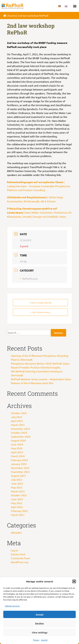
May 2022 (17, 503)
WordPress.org (20, 562)
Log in (14, 550)
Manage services (12, 606)
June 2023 (17, 483)
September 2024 (21, 436)
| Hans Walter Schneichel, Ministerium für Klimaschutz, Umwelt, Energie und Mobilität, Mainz (39, 212)
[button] (74, 581)
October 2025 (19, 413)
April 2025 (17, 421)
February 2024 (19, 460)
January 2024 (19, 464)
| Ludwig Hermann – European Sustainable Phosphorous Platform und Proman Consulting (39, 186)
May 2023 (17, 487)
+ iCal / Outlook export (40, 312)
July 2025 (17, 417)
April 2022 (17, 507)
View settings (40, 632)
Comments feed (20, 558)
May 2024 (17, 448)
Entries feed (18, 554)
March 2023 (18, 491)
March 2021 (18, 515)
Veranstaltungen (18, 15)
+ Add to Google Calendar (40, 303)
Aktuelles (16, 532)
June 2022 (17, 499)
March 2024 (18, 456)
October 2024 (19, 433)
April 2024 (17, 452)
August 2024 (18, 440)
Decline (39, 623)
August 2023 (18, 476)
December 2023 (20, 468)
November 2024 (20, 429)
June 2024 (17, 444)
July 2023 (17, 479)
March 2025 (18, 425)
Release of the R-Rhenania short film (32, 383)
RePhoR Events (29, 279)
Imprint (44, 640)
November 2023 (20, 472)
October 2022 (19, 495)
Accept (40, 614)
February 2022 (19, 511)
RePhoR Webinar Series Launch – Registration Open (41, 379)
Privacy (36, 640)
